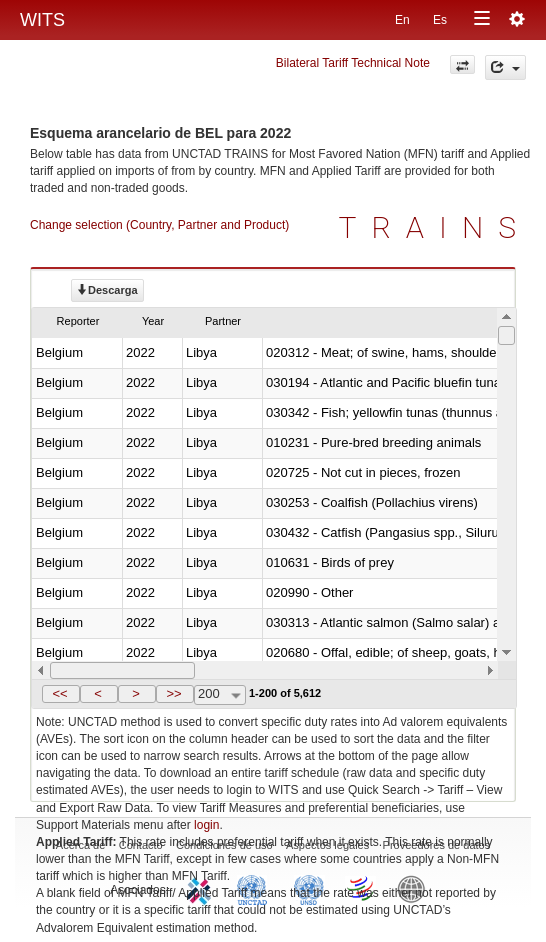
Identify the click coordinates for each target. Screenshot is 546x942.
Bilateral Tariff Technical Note (353, 63)
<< (59, 693)
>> (173, 693)
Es (440, 20)
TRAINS (435, 227)
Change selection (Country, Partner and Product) (159, 225)
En (402, 20)
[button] (61, 694)
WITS (42, 20)
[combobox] (220, 695)
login (206, 825)
